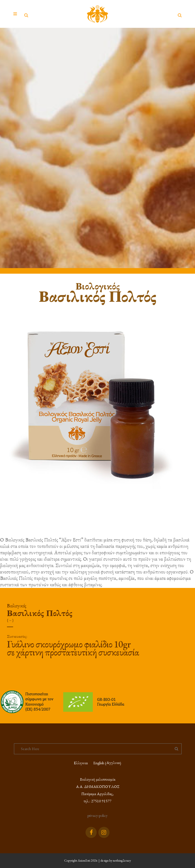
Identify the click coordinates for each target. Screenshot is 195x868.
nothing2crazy (122, 860)
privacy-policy (97, 815)
